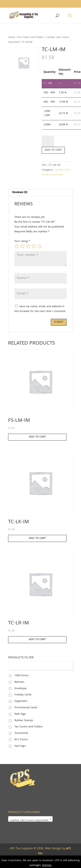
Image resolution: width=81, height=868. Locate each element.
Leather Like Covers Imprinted (55, 172)
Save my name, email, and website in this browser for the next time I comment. (40, 309)
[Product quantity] (48, 141)
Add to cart (53, 150)
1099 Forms (21, 676)
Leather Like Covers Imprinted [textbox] (29, 821)
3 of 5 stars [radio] (28, 246)
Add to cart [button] (37, 437)
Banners (19, 682)
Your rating (22, 241)
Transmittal (21, 733)
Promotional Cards (26, 708)
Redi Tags (20, 714)
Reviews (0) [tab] (20, 193)
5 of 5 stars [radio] (39, 246)
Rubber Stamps (24, 721)
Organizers (21, 701)
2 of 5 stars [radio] (22, 246)
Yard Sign (20, 746)
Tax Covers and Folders (31, 38)
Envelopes (21, 689)
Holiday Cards (23, 695)
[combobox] (30, 819)
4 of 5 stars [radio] (34, 246)
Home (12, 38)
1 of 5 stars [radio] (17, 246)
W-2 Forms (21, 740)
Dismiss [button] (47, 865)
